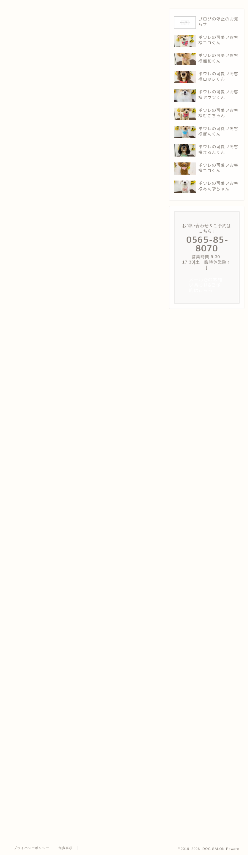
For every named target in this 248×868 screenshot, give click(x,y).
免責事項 (66, 848)
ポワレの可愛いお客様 (22, 18)
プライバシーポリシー (31, 848)
